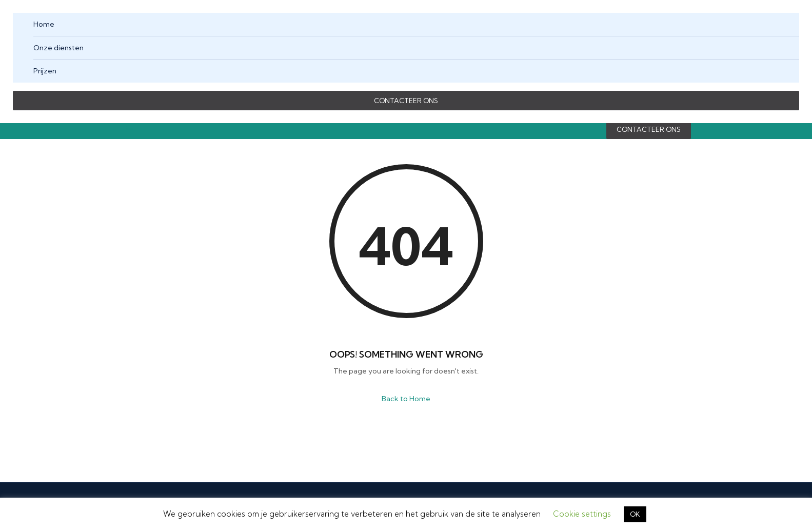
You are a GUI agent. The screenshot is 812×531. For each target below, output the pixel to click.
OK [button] (635, 514)
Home (44, 24)
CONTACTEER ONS (406, 101)
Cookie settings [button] (582, 514)
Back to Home (406, 399)
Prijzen (45, 71)
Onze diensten (58, 48)
